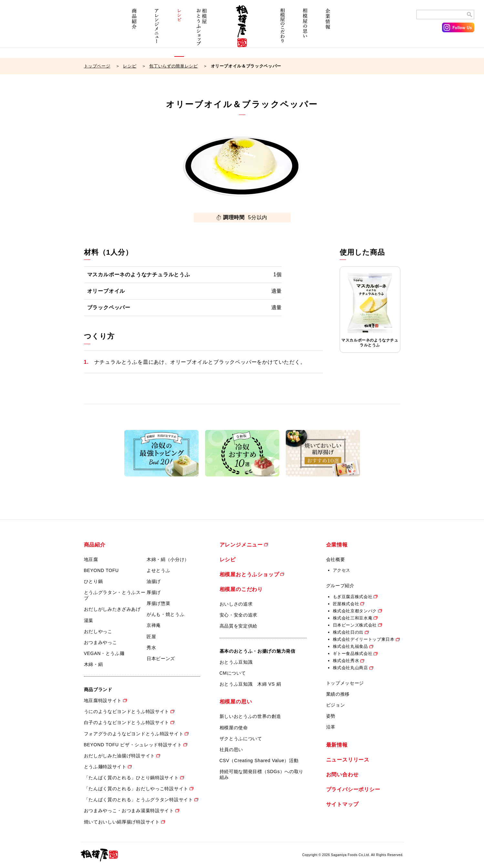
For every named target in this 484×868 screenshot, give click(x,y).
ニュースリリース (348, 760)
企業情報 (328, 31)
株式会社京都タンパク (355, 611)
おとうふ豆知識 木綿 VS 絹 (250, 684)
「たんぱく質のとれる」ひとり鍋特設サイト (131, 778)
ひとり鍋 (93, 581)
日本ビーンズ (161, 659)
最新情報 (337, 745)
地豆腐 (91, 559)
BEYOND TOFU (101, 570)
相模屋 (242, 31)
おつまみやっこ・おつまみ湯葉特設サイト (129, 811)
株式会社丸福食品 (350, 646)
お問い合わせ (342, 775)
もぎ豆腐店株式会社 (353, 597)
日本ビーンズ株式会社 (355, 625)
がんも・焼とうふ (166, 614)
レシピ (179, 31)
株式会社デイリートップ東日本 (364, 639)
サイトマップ (342, 804)
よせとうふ (159, 570)
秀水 (151, 648)
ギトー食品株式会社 (353, 654)
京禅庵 (154, 625)
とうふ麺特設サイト (105, 767)
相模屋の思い (305, 31)
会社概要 (336, 559)
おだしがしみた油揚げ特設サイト (120, 756)
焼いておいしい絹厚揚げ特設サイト (122, 822)
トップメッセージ (345, 683)
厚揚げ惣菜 (159, 603)
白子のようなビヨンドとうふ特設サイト (127, 722)
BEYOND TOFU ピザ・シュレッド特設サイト (133, 745)
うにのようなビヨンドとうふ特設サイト (127, 711)
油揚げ (154, 581)
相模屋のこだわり (283, 31)
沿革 (331, 727)
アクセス (342, 570)
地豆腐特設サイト (103, 700)
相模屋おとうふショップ (202, 31)
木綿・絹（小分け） (168, 559)
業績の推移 (338, 694)
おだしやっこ (98, 631)
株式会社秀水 (346, 661)
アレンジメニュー (157, 31)
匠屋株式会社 (346, 604)
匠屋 (151, 637)
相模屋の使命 (234, 728)
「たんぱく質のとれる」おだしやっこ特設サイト (136, 789)
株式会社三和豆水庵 (353, 618)
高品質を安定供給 (239, 626)
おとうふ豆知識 (236, 662)
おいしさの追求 (236, 604)
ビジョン (336, 705)
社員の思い (232, 750)
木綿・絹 (93, 664)
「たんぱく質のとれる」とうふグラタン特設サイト (139, 800)
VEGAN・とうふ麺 (104, 653)
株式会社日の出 (348, 632)
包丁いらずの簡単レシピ (173, 66)
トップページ (97, 66)
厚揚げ (154, 592)
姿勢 (331, 716)
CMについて (233, 673)
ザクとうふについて (241, 739)
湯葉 (89, 620)
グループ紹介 (340, 586)
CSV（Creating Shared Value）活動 (259, 761)
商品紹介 (134, 31)
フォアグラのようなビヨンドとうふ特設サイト (134, 734)
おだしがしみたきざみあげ (112, 609)
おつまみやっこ (101, 642)
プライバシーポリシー (353, 789)
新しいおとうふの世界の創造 (250, 716)
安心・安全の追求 (239, 615)
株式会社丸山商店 (350, 668)
